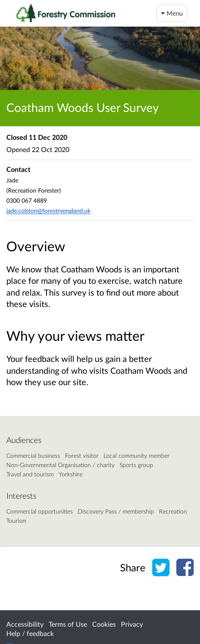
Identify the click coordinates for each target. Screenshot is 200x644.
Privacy (132, 624)
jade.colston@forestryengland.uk (48, 211)
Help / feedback (30, 633)
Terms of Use (68, 624)
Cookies (104, 624)
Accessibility (25, 624)
